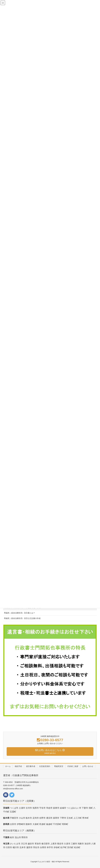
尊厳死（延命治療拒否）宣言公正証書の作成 (22, 618)
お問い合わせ (88, 766)
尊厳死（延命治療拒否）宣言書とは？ (20, 613)
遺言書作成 (31, 766)
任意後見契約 (45, 766)
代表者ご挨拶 (73, 766)
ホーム (8, 766)
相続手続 (18, 766)
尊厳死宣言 (59, 766)
